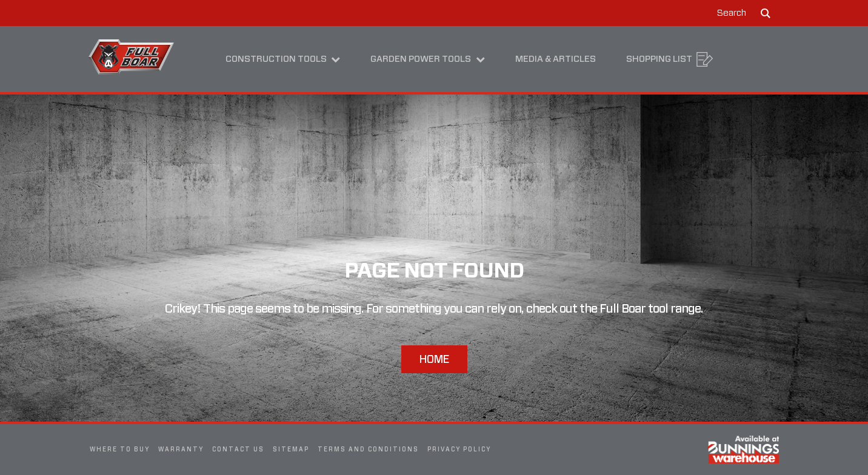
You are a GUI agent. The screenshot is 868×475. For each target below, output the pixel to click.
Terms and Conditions (368, 449)
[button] (744, 13)
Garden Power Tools (428, 59)
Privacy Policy (459, 449)
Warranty (181, 449)
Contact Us (238, 449)
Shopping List (670, 59)
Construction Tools (283, 59)
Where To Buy (120, 449)
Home (434, 359)
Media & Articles (556, 59)
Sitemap (291, 449)
